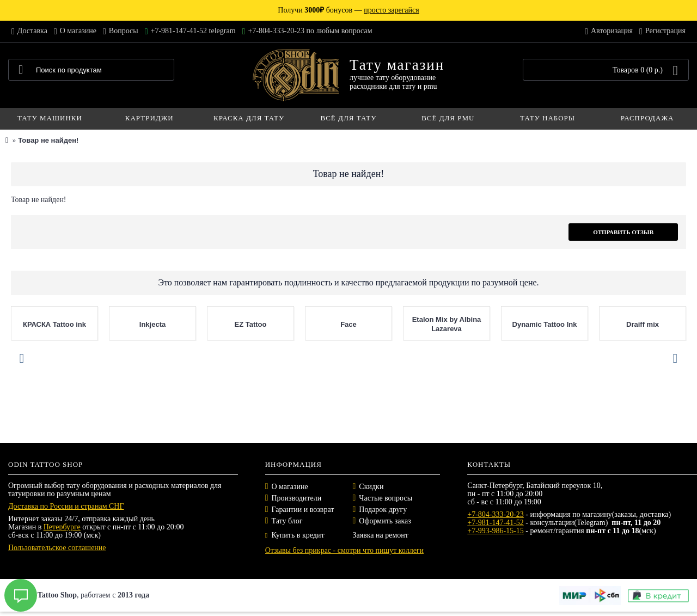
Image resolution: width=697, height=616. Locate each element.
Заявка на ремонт (380, 535)
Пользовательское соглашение (57, 548)
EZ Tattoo (251, 324)
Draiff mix (643, 324)
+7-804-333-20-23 (496, 514)
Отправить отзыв (623, 232)
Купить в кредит (295, 535)
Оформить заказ (385, 521)
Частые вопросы (386, 498)
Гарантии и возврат (303, 510)
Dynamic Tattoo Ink (545, 324)
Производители (297, 498)
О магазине (290, 487)
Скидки (371, 487)
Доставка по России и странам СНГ (66, 506)
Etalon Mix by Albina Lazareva (447, 324)
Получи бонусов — (348, 10)
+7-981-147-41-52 (496, 523)
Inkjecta (152, 324)
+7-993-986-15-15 (496, 531)
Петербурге (62, 527)
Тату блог (287, 521)
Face (348, 324)
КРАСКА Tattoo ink (54, 324)
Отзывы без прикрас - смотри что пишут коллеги (344, 550)
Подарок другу (383, 510)
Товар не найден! (48, 140)
